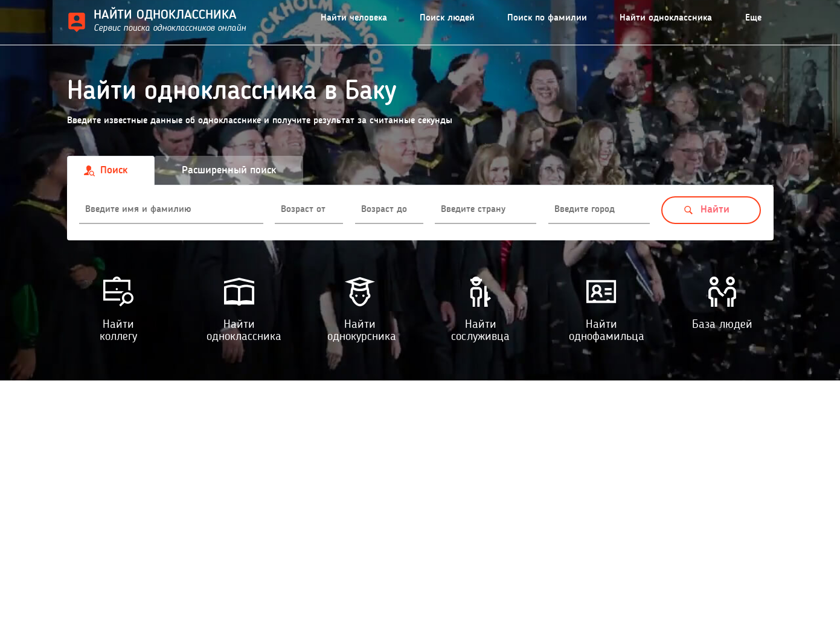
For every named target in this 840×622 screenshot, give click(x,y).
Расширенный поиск (229, 170)
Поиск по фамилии (547, 18)
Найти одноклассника (666, 18)
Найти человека (354, 18)
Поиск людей (447, 18)
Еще (753, 18)
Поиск (114, 170)
